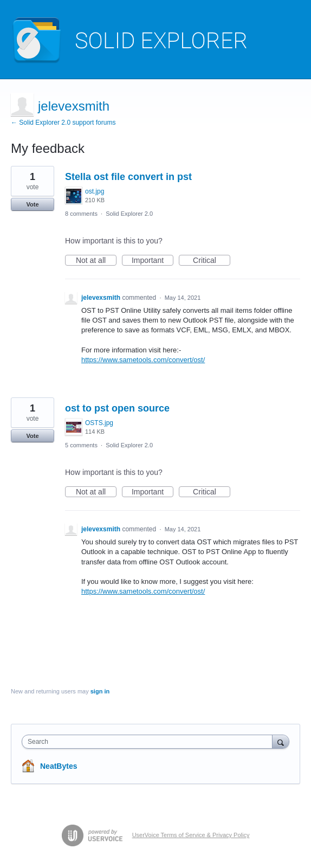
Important (153, 261)
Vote (32, 204)
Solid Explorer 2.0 (129, 214)
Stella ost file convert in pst (128, 177)
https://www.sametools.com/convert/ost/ (143, 360)
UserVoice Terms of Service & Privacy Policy (191, 835)
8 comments (81, 214)
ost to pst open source (117, 408)
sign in (100, 691)
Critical (212, 261)
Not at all (96, 261)
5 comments (81, 445)
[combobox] (150, 742)
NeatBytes (59, 766)
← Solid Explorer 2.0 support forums (63, 123)
